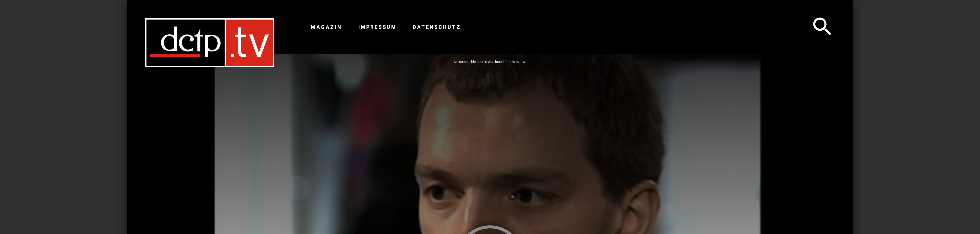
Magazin (326, 27)
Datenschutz (437, 27)
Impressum (377, 27)
